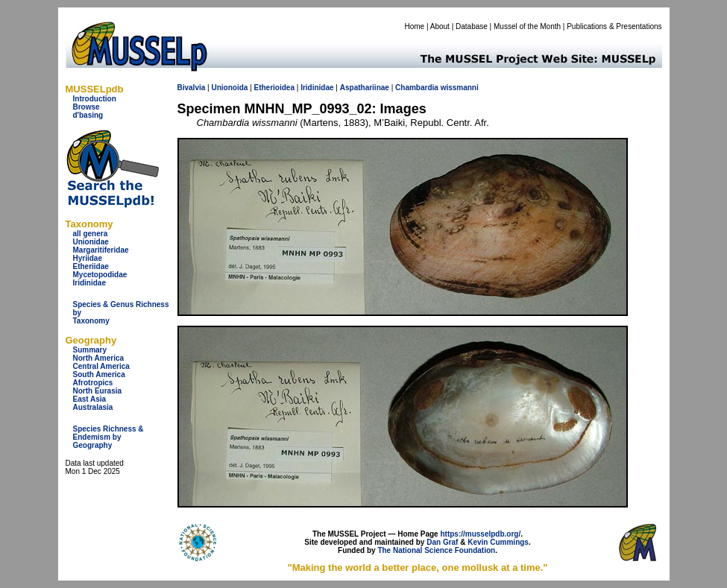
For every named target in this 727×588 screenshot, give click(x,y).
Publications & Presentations (614, 26)
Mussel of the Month (527, 26)
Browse (86, 107)
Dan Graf (442, 542)
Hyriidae (88, 258)
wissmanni (460, 88)
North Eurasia (98, 391)
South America (99, 374)
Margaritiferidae (101, 250)
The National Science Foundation (436, 550)
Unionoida (229, 88)
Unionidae (91, 242)
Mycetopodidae (100, 275)
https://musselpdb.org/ (480, 534)
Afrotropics (93, 383)
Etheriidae (91, 266)
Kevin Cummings (498, 542)
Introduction (95, 99)
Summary (90, 350)
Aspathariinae (365, 88)
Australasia (93, 407)
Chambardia (417, 88)
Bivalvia (192, 88)
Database (472, 26)
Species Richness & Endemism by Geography (108, 437)
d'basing (88, 115)
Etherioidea (274, 88)
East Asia (90, 399)
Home (414, 26)
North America (99, 358)
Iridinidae (89, 283)
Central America (101, 366)
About (440, 26)
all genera (91, 234)
